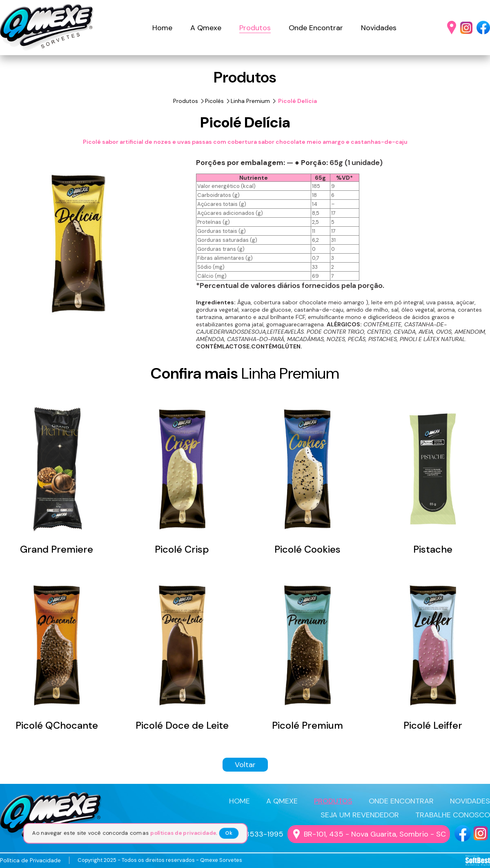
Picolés (214, 101)
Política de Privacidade (30, 860)
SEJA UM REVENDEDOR (360, 815)
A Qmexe (206, 28)
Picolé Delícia (297, 101)
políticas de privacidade (185, 833)
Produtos (255, 28)
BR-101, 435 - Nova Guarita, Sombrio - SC (375, 834)
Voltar (245, 765)
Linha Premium (250, 101)
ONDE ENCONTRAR (401, 801)
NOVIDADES (470, 801)
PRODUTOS (333, 801)
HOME (239, 801)
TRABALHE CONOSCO (453, 815)
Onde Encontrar (316, 28)
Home (162, 28)
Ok (232, 833)
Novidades (379, 28)
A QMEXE (282, 801)
